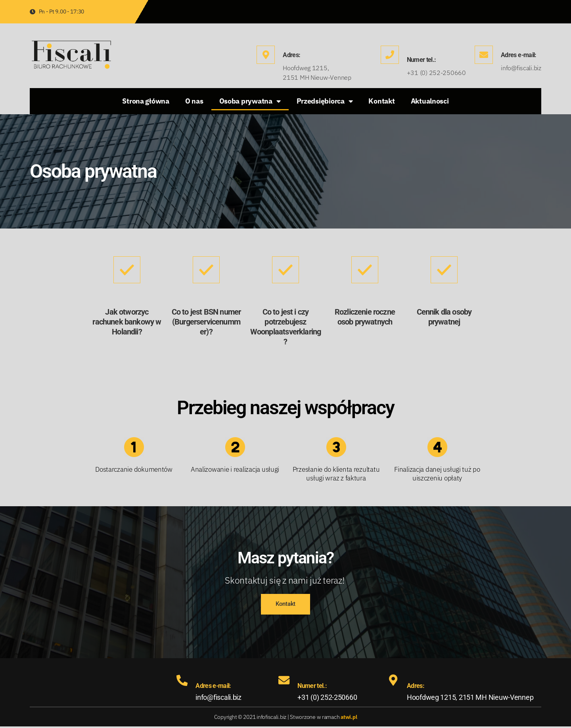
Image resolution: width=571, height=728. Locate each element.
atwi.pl (349, 718)
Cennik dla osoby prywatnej (444, 317)
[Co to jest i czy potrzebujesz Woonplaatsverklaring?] (285, 270)
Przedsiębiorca (325, 101)
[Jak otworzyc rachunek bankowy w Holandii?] (127, 270)
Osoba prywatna (250, 101)
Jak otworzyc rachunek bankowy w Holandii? (127, 322)
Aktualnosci (430, 101)
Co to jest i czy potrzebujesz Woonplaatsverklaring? (285, 327)
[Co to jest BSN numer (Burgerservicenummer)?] (206, 270)
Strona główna (146, 101)
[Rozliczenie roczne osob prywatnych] (365, 270)
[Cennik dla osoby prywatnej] (444, 270)
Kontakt (381, 101)
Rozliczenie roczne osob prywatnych (365, 317)
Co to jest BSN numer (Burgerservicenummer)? (206, 322)
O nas (194, 101)
